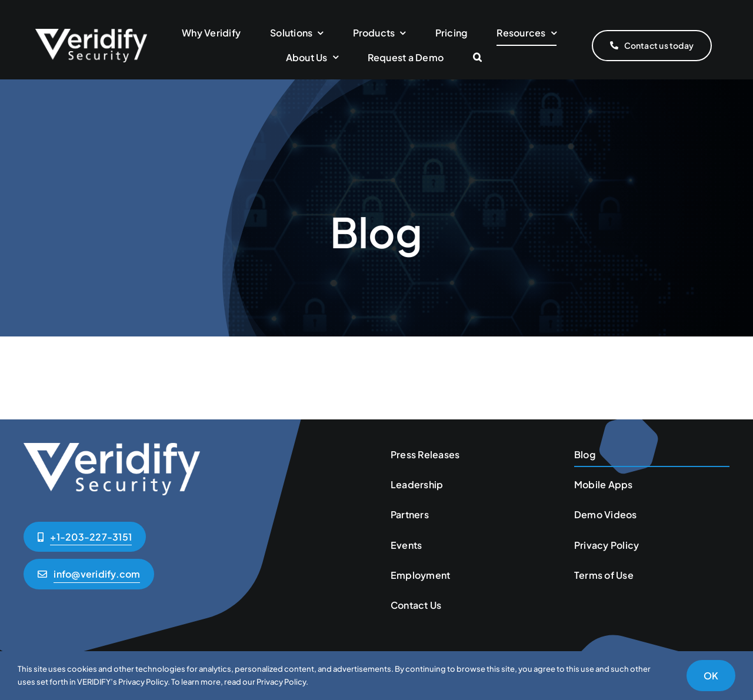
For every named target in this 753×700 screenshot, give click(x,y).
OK (711, 676)
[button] (477, 58)
